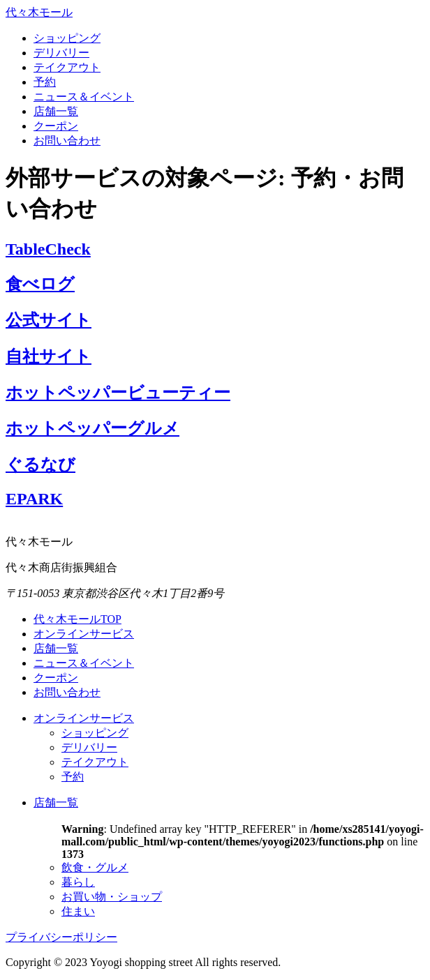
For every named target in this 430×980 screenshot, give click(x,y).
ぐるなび (40, 465)
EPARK (34, 499)
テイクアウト (67, 67)
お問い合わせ (67, 141)
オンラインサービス (84, 634)
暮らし (78, 882)
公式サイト (49, 320)
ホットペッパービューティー (118, 393)
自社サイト (49, 356)
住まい (78, 911)
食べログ (40, 284)
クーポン (56, 126)
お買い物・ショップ (112, 897)
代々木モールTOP (77, 619)
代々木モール (39, 12)
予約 (45, 82)
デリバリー (61, 53)
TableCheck (48, 249)
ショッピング (67, 38)
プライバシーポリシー (61, 937)
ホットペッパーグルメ (92, 428)
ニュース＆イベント (84, 97)
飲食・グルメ (95, 867)
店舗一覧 (56, 111)
